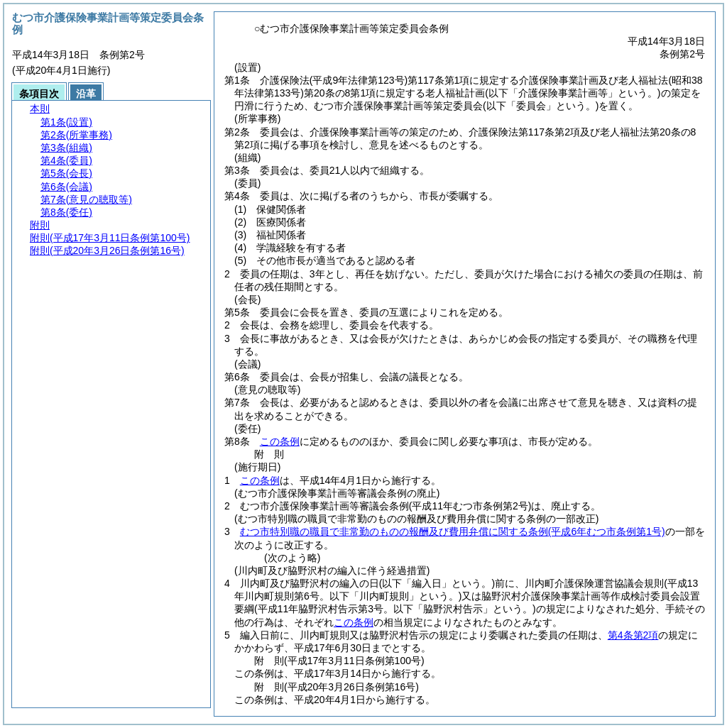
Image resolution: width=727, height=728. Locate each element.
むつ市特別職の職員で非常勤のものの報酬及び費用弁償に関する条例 (453, 531)
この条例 (280, 441)
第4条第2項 (633, 635)
